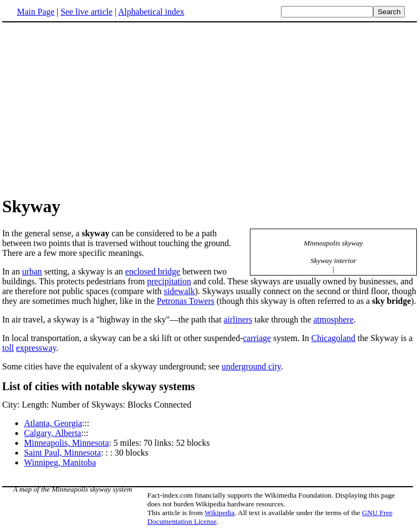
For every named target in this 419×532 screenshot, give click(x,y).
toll (8, 348)
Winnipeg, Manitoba (60, 462)
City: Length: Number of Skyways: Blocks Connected (97, 405)
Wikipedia (220, 513)
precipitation (169, 281)
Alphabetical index (151, 12)
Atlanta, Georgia (53, 423)
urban (32, 271)
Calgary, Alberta (53, 433)
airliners (238, 319)
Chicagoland (334, 338)
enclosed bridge (152, 271)
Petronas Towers (185, 301)
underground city (251, 366)
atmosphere (333, 319)
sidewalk (179, 291)
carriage (257, 338)
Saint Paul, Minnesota (62, 453)
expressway (36, 348)
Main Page (36, 12)
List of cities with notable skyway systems (98, 386)
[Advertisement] (94, 109)
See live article (86, 12)
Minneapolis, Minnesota (67, 443)
